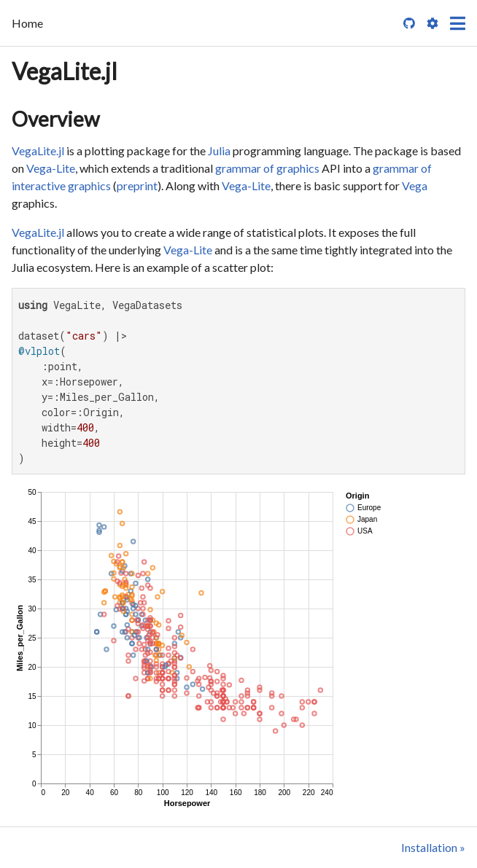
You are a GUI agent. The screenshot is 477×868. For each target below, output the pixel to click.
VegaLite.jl (65, 71)
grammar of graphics (267, 168)
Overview (55, 119)
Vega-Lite (51, 168)
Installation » (433, 847)
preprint (137, 185)
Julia (219, 150)
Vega (415, 185)
